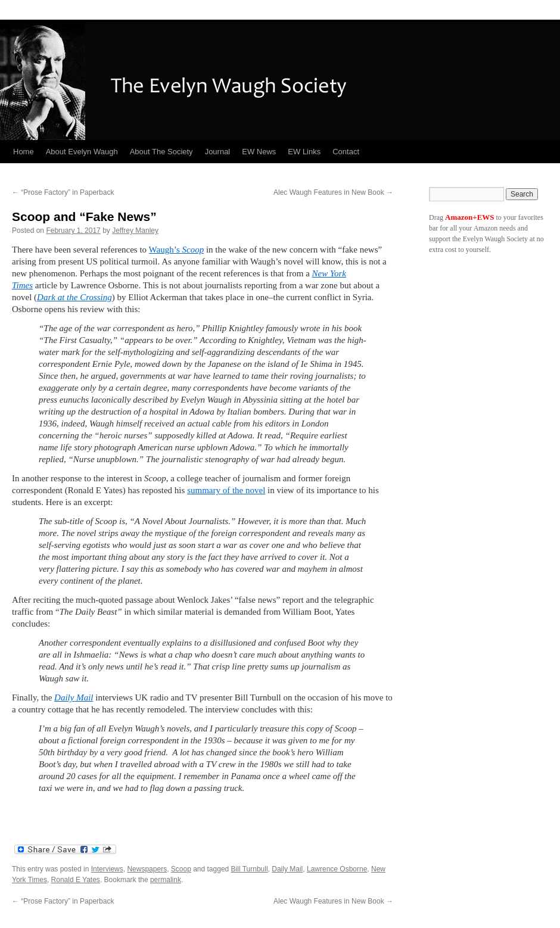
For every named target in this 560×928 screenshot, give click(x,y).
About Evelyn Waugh (82, 152)
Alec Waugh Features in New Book (333, 192)
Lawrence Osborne (337, 869)
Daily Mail (74, 697)
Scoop (181, 869)
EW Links (304, 152)
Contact (346, 152)
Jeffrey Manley (135, 231)
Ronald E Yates (76, 880)
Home (24, 152)
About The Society (161, 152)
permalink (166, 880)
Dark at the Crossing (74, 297)
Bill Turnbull (250, 869)
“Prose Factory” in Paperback (63, 192)
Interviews (107, 869)
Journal (218, 152)
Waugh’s (177, 250)
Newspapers (147, 869)
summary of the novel (226, 490)
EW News (259, 152)
